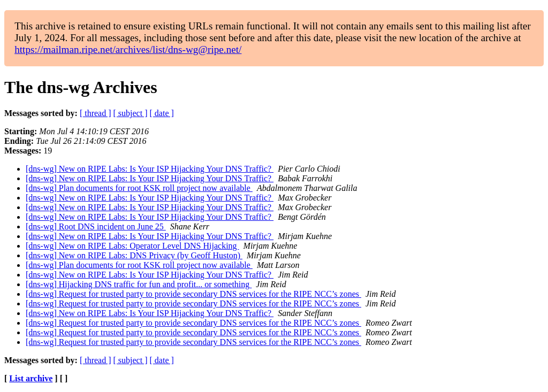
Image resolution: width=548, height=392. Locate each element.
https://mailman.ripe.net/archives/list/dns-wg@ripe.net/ (128, 49)
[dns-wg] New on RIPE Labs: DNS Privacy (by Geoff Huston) (134, 255)
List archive (31, 378)
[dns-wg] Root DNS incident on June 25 (96, 226)
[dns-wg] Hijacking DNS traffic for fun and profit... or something (139, 284)
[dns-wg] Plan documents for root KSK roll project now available (139, 188)
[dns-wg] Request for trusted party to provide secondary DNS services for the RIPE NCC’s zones (193, 294)
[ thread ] (96, 113)
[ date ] (162, 113)
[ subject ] (131, 113)
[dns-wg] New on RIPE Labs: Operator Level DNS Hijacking (132, 246)
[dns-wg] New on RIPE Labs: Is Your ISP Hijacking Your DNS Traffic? (150, 169)
